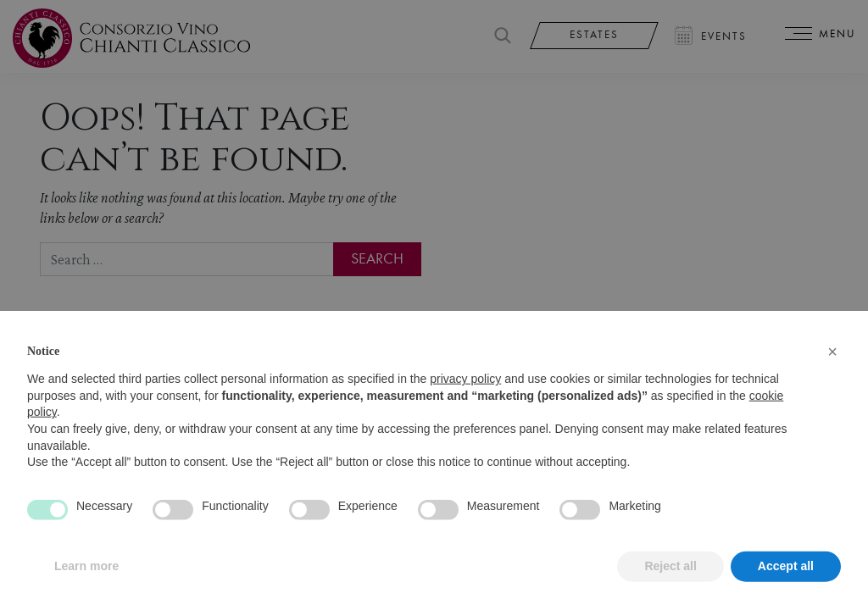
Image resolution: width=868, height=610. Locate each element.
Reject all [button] (670, 591)
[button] (832, 377)
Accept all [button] (786, 591)
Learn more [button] (86, 591)
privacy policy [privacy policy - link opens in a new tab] (465, 404)
